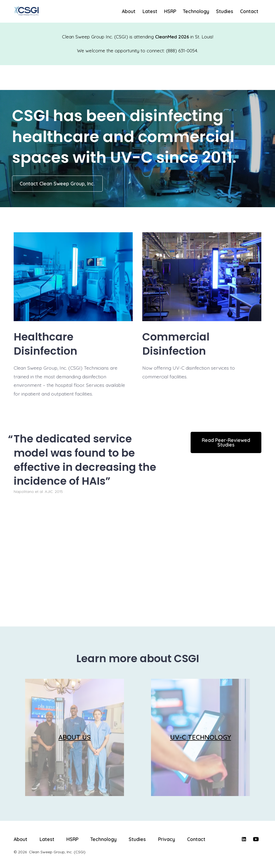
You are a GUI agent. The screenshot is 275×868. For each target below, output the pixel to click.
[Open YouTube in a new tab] (256, 839)
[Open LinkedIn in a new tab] (244, 839)
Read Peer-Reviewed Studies (226, 442)
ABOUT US (75, 737)
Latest (150, 11)
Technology (196, 11)
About (129, 11)
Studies (225, 11)
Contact (249, 11)
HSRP (170, 11)
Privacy (167, 839)
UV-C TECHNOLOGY (201, 737)
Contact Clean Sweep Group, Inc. (57, 183)
